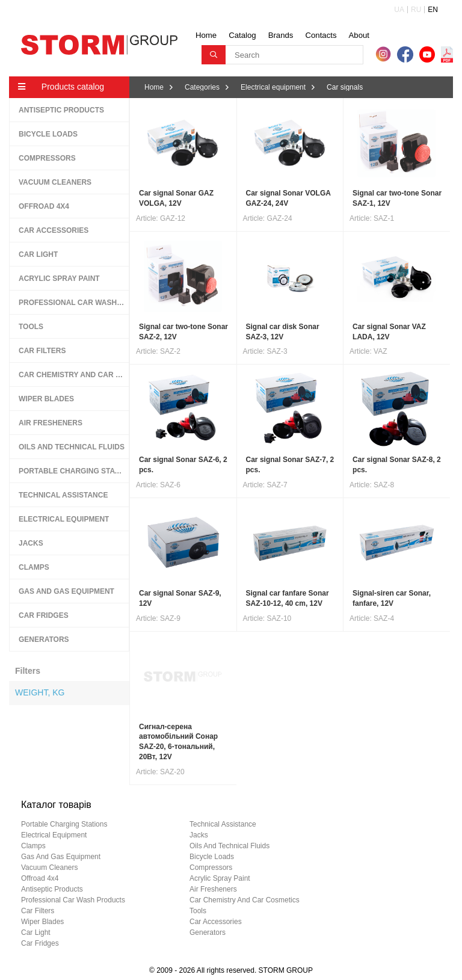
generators (208, 932)
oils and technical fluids (229, 846)
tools (198, 911)
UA (399, 10)
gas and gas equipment (61, 857)
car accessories (216, 922)
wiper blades (42, 922)
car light (36, 932)
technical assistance (223, 824)
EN (433, 10)
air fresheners (213, 889)
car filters (38, 911)
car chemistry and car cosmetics (245, 900)
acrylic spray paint (220, 878)
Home (206, 35)
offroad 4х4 (40, 878)
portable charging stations (64, 824)
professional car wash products (73, 900)
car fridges (40, 943)
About (359, 35)
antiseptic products (52, 889)
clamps (33, 846)
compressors (211, 868)
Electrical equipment (273, 87)
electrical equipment (54, 835)
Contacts (321, 35)
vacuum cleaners (50, 868)
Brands (281, 35)
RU (416, 10)
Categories (202, 87)
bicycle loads (212, 857)
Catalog (242, 35)
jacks (199, 835)
